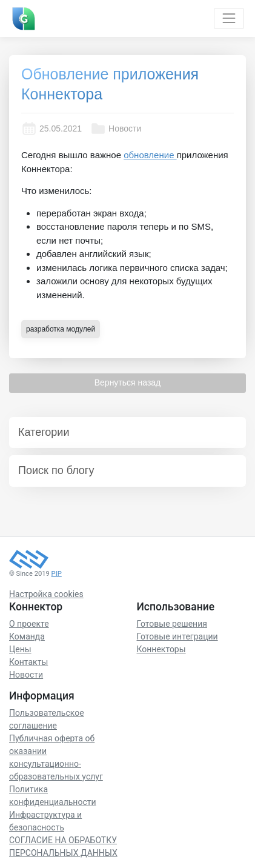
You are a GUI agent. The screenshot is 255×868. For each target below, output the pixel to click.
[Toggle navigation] (229, 18)
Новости (116, 129)
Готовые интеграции (177, 636)
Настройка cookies (46, 594)
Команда (27, 636)
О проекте (29, 624)
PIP (57, 574)
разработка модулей (61, 329)
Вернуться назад (128, 382)
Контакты (28, 662)
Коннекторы (161, 649)
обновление (150, 155)
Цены (20, 649)
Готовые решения (172, 624)
